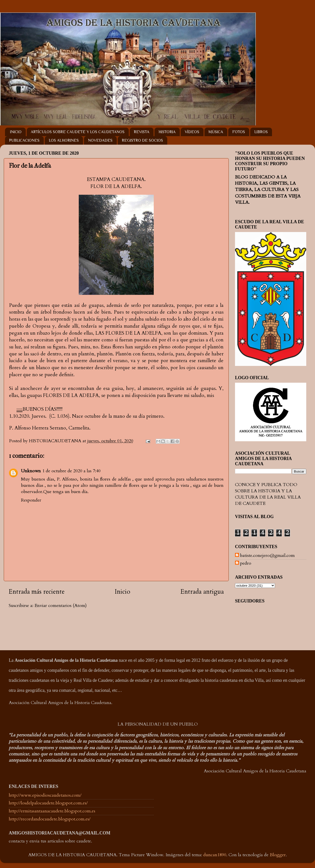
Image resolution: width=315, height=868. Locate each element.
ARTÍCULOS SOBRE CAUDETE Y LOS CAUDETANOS (78, 132)
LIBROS (261, 132)
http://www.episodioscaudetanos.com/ (45, 795)
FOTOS (239, 132)
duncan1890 (215, 855)
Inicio (122, 592)
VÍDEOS (192, 132)
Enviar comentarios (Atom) (61, 606)
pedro (246, 563)
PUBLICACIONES (24, 140)
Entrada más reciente (37, 592)
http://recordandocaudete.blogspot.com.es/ (50, 819)
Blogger (278, 855)
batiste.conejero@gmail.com (267, 556)
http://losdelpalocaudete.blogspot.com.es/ (48, 803)
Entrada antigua (202, 592)
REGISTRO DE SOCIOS (142, 140)
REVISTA (141, 132)
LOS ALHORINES (64, 140)
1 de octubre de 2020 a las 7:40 (71, 471)
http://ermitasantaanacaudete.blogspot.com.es (52, 811)
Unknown (31, 471)
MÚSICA (216, 132)
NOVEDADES (100, 140)
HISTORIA (167, 132)
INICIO (16, 132)
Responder (31, 500)
